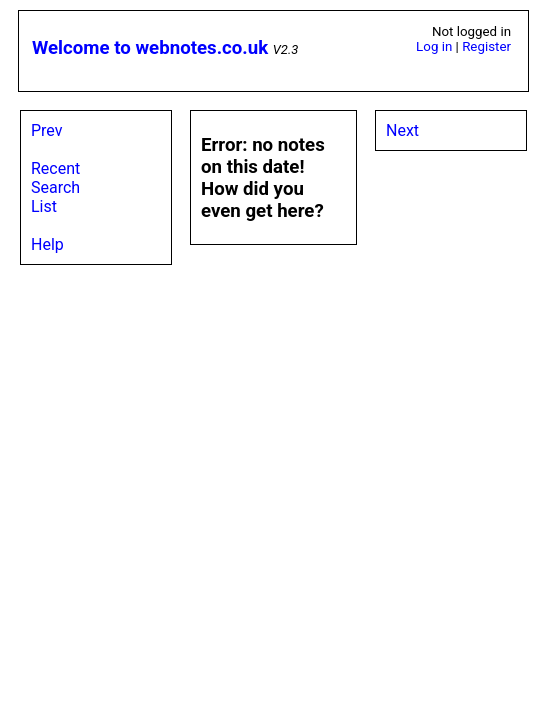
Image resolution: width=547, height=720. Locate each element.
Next (402, 130)
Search (55, 187)
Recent (55, 168)
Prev (47, 130)
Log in (434, 46)
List (44, 206)
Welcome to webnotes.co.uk (150, 48)
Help (47, 244)
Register (486, 46)
